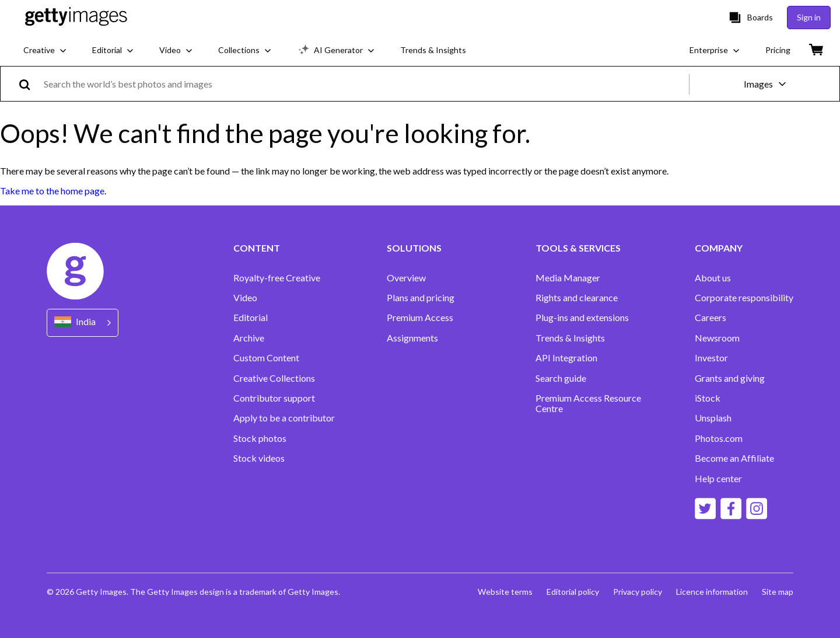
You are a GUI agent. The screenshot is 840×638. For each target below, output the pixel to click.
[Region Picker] (83, 323)
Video (245, 298)
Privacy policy (638, 592)
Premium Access (420, 318)
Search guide (561, 378)
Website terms (505, 592)
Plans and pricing (421, 298)
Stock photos (260, 438)
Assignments (412, 338)
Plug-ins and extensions (582, 318)
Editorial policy (573, 592)
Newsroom (717, 338)
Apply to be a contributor (284, 418)
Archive (249, 338)
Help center (718, 479)
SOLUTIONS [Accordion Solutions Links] (414, 248)
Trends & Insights (570, 338)
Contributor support (274, 398)
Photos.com (719, 438)
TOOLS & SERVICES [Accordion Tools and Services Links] (578, 248)
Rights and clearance (577, 298)
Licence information (712, 592)
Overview (406, 278)
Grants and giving (730, 378)
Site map (778, 592)
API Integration (566, 358)
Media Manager (568, 278)
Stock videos (259, 458)
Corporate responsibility (744, 298)
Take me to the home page (52, 191)
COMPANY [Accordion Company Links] (719, 248)
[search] (29, 84)
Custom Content (266, 358)
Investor (711, 358)
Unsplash (713, 418)
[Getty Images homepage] (76, 17)
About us (713, 278)
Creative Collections (274, 378)
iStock (708, 398)
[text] (364, 84)
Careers (710, 318)
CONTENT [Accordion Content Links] (257, 248)
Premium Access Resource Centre (588, 403)
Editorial (251, 318)
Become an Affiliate (734, 458)
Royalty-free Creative (277, 278)
